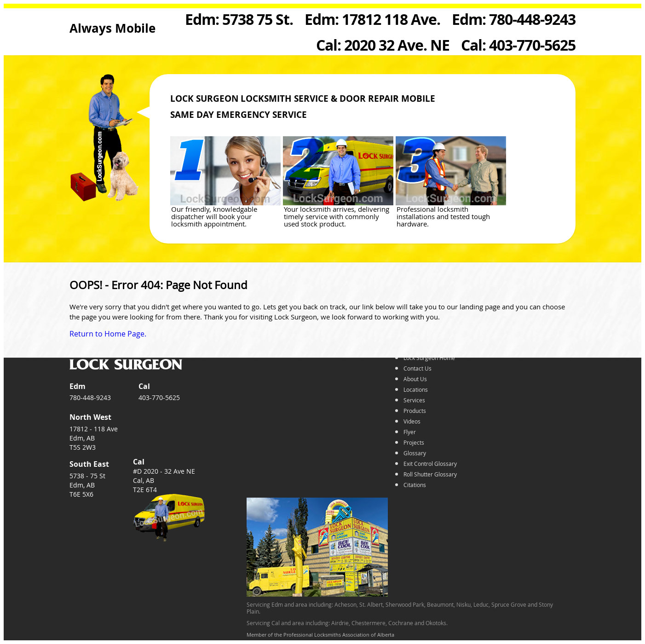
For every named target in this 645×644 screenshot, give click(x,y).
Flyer (410, 432)
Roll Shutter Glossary (430, 474)
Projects (414, 442)
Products (415, 411)
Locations (416, 389)
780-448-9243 (90, 397)
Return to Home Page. (108, 334)
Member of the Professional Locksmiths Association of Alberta (320, 635)
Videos (412, 421)
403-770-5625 (159, 397)
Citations (415, 485)
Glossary (415, 453)
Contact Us (418, 368)
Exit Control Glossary (430, 464)
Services (414, 400)
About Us (415, 379)
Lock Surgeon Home (429, 358)
